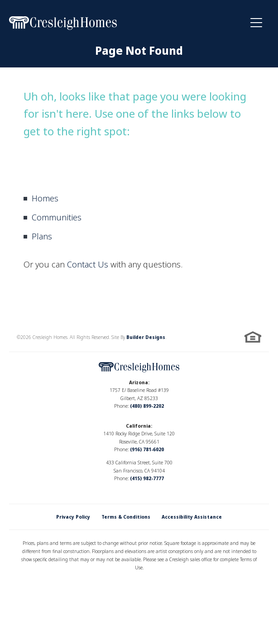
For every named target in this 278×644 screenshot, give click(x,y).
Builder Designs (146, 337)
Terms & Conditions (126, 517)
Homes (45, 198)
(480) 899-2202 (147, 406)
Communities (57, 217)
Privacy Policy (73, 517)
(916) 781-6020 (147, 449)
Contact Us (88, 264)
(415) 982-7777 (147, 478)
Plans (42, 236)
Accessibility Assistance (192, 517)
